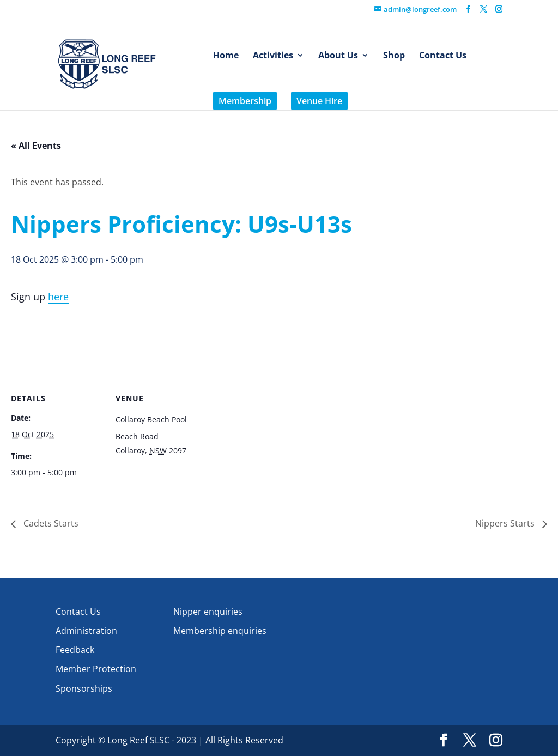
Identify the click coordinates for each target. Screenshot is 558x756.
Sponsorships (84, 688)
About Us (338, 56)
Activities (273, 56)
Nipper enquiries (208, 612)
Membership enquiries (220, 631)
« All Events (36, 146)
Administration (86, 631)
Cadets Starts (50, 523)
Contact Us (443, 56)
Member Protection (96, 669)
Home (226, 56)
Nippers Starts (506, 523)
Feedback (75, 650)
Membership (245, 101)
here (58, 297)
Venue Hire (319, 101)
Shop (394, 56)
